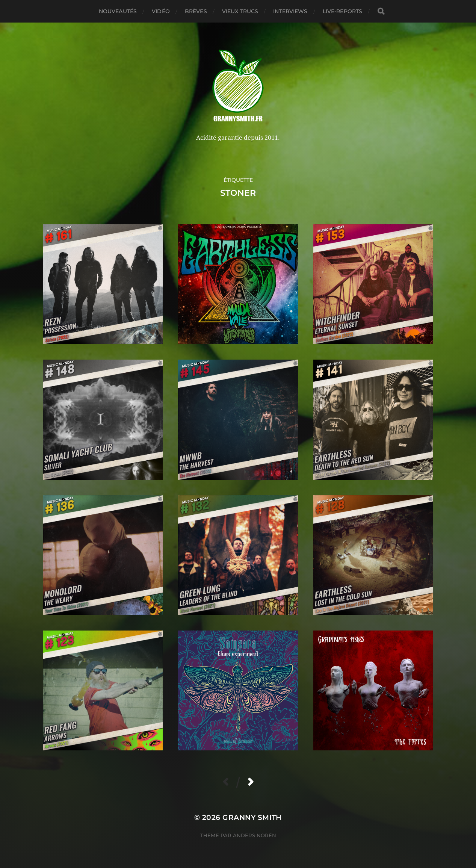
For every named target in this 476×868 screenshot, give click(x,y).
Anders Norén (255, 835)
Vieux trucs (240, 11)
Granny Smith (252, 817)
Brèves (196, 11)
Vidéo (161, 11)
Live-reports (343, 11)
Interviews (290, 11)
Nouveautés (118, 11)
